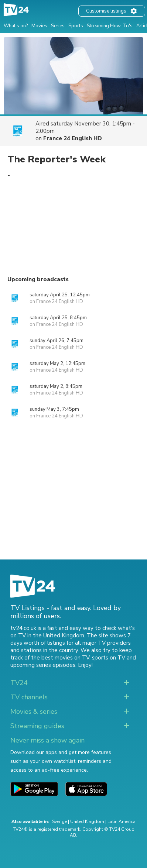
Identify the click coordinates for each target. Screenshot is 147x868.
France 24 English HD (73, 138)
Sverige (59, 821)
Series (58, 26)
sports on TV (109, 658)
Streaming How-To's (110, 26)
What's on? (16, 26)
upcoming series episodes (43, 665)
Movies (39, 26)
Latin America (122, 821)
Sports (76, 26)
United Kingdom (87, 821)
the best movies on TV (60, 658)
